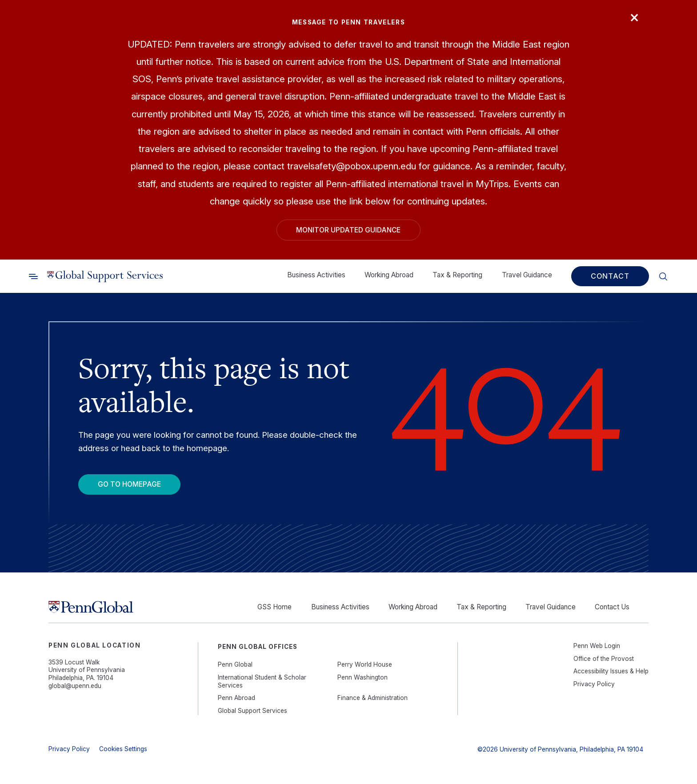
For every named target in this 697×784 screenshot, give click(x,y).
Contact (610, 276)
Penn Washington (363, 677)
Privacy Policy (594, 684)
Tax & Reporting (457, 275)
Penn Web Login (597, 646)
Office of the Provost (604, 659)
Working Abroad (389, 275)
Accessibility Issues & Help (611, 671)
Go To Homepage (129, 484)
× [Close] (634, 16)
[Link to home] (105, 276)
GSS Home (274, 607)
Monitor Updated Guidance (348, 230)
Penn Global (235, 664)
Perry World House (365, 664)
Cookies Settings (123, 749)
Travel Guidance (527, 275)
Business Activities (316, 275)
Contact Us (612, 607)
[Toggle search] (33, 276)
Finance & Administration (373, 698)
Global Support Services (252, 711)
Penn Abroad (236, 698)
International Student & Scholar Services (262, 681)
